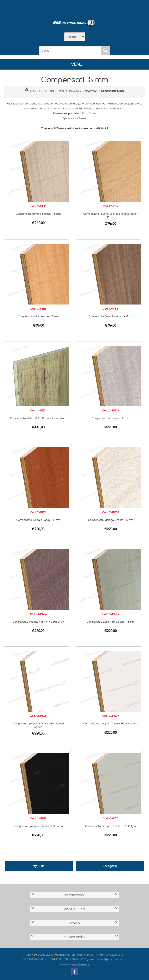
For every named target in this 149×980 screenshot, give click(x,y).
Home (53, 8)
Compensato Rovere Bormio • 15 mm (38, 214)
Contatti (85, 8)
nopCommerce (81, 964)
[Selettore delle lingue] (75, 37)
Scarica (75, 8)
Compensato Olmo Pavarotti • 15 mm (110, 316)
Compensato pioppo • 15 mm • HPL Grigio (110, 826)
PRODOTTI (33, 90)
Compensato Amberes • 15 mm (110, 418)
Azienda (64, 8)
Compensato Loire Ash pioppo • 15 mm (110, 622)
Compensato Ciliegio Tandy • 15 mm (38, 520)
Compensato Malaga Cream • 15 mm (110, 520)
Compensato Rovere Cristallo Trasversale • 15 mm (111, 215)
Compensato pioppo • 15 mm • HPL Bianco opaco (38, 725)
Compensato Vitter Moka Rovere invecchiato (38, 418)
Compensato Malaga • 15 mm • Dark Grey (38, 622)
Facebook (75, 972)
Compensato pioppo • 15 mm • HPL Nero (38, 826)
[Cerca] (70, 51)
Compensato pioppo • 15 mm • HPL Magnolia (110, 723)
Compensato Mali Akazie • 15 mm (38, 316)
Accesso (96, 8)
